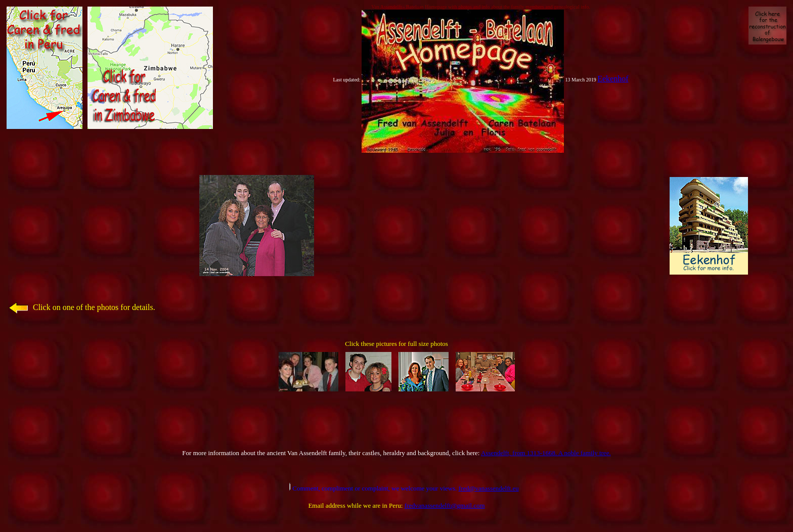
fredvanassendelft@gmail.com (445, 505)
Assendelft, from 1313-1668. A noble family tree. (546, 453)
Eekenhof (613, 79)
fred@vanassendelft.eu (489, 488)
